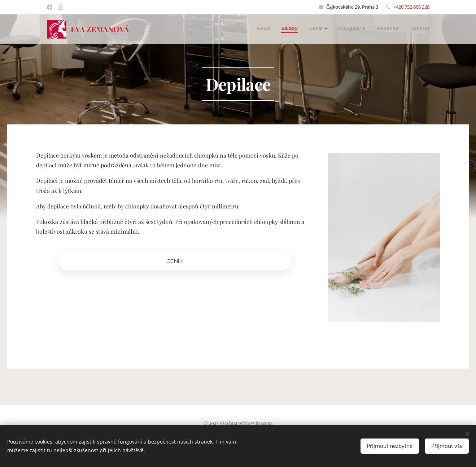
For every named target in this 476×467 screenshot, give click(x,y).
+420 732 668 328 (411, 7)
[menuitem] (269, 29)
